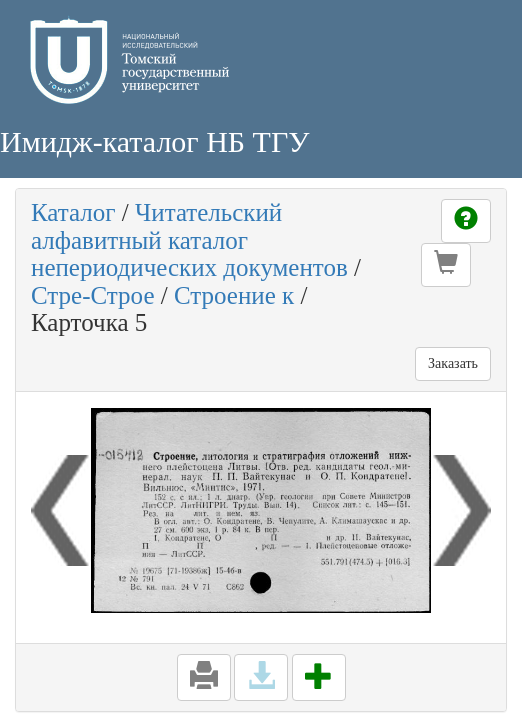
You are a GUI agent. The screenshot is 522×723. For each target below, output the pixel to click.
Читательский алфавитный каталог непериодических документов (189, 240)
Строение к (234, 295)
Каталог (73, 212)
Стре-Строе (92, 295)
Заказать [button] (453, 363)
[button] (446, 265)
